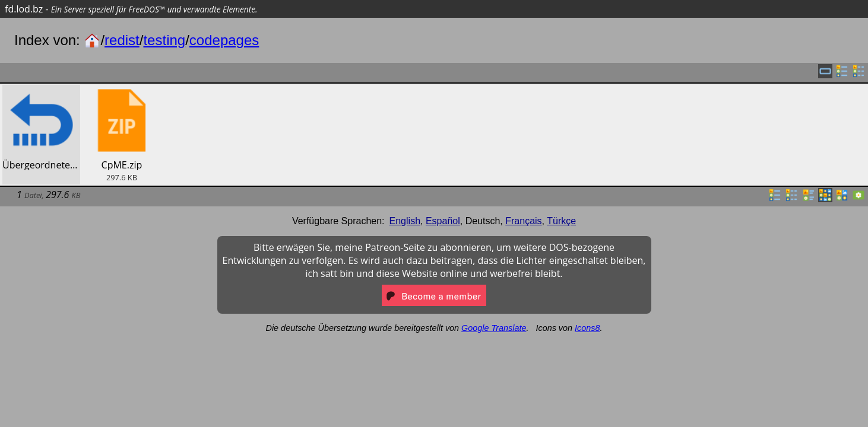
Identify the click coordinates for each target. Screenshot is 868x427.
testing (164, 40)
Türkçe (561, 221)
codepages (224, 40)
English (405, 221)
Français (523, 221)
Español (443, 221)
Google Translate (494, 328)
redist (122, 40)
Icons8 (587, 328)
